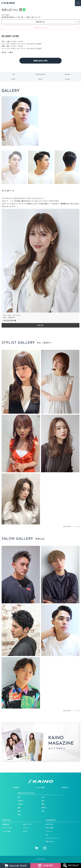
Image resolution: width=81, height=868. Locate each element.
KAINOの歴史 (50, 828)
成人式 (25, 831)
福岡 (43, 804)
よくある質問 (40, 787)
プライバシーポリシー (52, 838)
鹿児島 (44, 808)
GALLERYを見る (9, 320)
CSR (47, 835)
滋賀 (19, 808)
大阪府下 (20, 804)
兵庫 (19, 815)
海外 (43, 811)
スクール (26, 828)
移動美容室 (6, 824)
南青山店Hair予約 (41, 61)
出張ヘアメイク (28, 824)
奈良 (19, 811)
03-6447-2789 (10, 36)
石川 (43, 797)
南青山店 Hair (40, 22)
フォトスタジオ (7, 828)
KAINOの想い (50, 824)
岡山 (43, 801)
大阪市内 (20, 801)
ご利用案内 (16, 787)
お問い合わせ (50, 841)
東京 (19, 797)
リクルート (49, 831)
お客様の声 (65, 787)
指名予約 (41, 325)
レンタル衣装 (6, 831)
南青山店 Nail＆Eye (40, 28)
